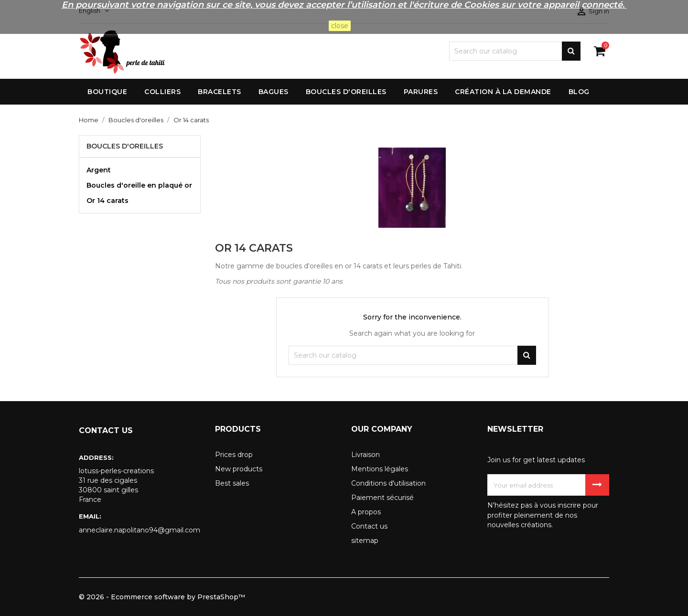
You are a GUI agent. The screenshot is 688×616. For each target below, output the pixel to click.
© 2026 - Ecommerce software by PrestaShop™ (162, 597)
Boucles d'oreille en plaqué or (139, 185)
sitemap (365, 541)
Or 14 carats (107, 201)
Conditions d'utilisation (388, 483)
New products (239, 469)
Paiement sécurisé (382, 498)
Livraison (365, 455)
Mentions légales (380, 469)
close (340, 26)
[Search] (515, 51)
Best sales (232, 483)
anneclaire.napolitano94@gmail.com (140, 530)
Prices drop (234, 455)
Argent (99, 170)
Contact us (369, 526)
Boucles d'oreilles (125, 146)
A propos (366, 512)
